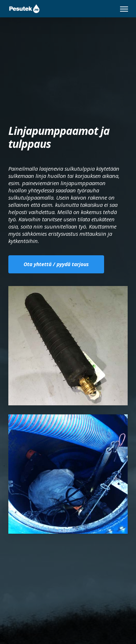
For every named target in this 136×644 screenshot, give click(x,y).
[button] (124, 9)
